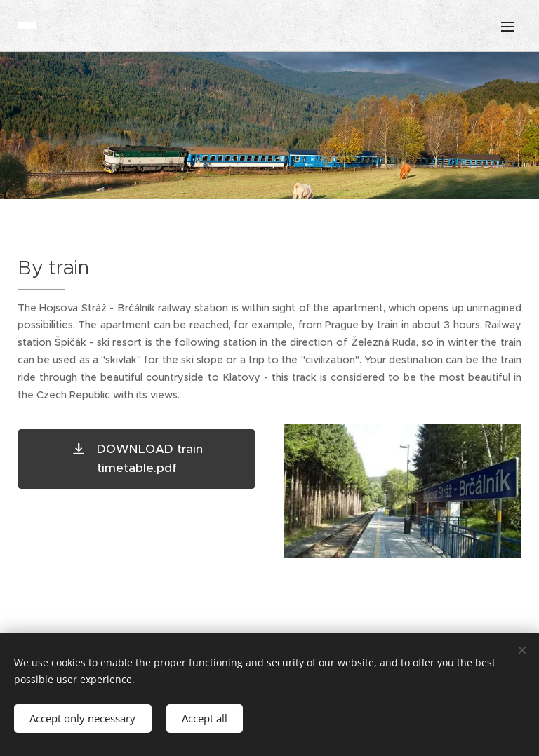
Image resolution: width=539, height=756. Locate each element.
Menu (507, 27)
